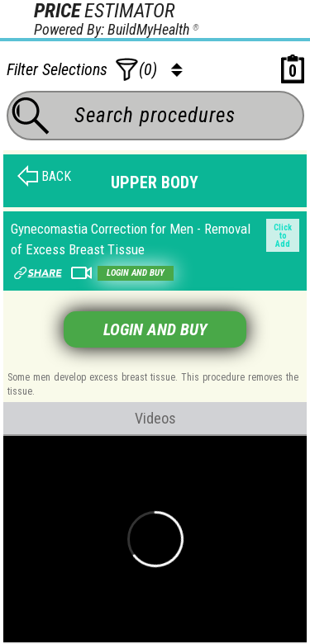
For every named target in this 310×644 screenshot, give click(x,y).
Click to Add (283, 236)
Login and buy (136, 273)
